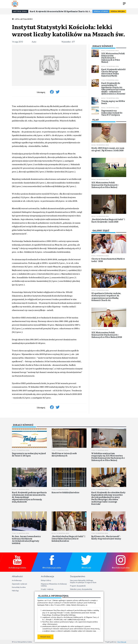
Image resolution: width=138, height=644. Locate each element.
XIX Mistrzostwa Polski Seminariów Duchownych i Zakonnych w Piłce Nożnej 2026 (107, 335)
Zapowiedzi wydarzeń (19, 584)
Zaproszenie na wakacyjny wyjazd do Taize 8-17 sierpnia (112, 113)
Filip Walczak (122, 642)
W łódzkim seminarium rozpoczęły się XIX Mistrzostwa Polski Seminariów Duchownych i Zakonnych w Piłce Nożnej (108, 457)
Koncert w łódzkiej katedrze (66, 492)
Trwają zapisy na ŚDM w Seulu (113, 102)
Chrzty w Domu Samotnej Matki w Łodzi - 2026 (108, 260)
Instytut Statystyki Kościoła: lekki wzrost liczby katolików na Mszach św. (68, 30)
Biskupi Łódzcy (46, 580)
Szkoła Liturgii (101, 11)
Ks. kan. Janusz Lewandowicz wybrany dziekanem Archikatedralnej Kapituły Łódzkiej (26, 540)
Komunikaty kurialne (19, 587)
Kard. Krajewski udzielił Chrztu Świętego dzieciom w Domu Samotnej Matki (113, 72)
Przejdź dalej (45, 637)
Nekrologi (15, 591)
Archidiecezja (17, 580)
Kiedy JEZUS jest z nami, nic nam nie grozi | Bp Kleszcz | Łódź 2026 (108, 149)
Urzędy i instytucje (47, 589)
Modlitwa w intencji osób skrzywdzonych (64, 454)
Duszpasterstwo (78, 576)
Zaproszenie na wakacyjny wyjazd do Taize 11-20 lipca (29, 454)
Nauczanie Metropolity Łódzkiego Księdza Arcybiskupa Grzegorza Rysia (83, 581)
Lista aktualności (24, 19)
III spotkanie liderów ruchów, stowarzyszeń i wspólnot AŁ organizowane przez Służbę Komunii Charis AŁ (106, 297)
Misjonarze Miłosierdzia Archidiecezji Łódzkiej (54, 585)
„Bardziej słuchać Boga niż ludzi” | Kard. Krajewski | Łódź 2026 (108, 220)
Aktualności (17, 576)
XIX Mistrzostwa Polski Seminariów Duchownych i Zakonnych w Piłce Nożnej (113, 58)
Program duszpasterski (78, 586)
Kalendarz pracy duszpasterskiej (81, 589)
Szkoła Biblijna (118, 11)
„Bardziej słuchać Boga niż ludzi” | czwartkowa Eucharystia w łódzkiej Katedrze (68, 539)
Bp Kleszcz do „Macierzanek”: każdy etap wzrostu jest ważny (106, 537)
